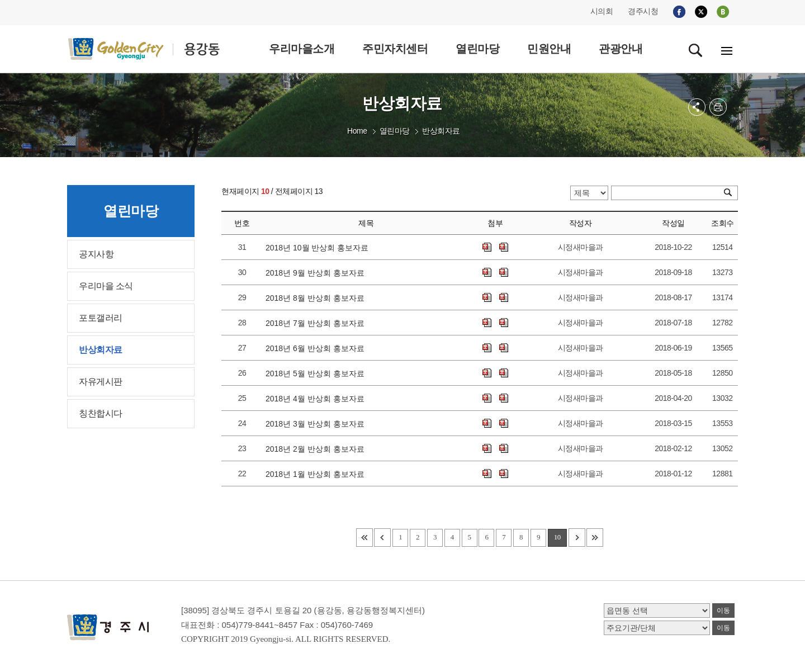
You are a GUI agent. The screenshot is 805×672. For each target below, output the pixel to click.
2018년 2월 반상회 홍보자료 (317, 449)
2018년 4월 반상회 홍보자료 (317, 399)
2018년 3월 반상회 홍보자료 (317, 424)
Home (357, 131)
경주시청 (643, 11)
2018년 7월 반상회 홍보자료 (317, 323)
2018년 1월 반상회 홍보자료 (317, 474)
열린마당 (395, 131)
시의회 (602, 11)
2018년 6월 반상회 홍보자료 (317, 348)
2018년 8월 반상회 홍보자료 (317, 298)
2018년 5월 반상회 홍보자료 (317, 373)
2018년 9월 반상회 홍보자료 (317, 273)
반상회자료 (441, 131)
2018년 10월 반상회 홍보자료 (319, 248)
